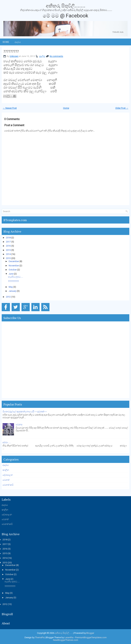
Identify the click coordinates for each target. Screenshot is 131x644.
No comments (56, 56)
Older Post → (122, 108)
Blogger (90, 633)
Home (6, 42)
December (14, 261)
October (13, 270)
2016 (8, 246)
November (14, 266)
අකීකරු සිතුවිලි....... (66, 6)
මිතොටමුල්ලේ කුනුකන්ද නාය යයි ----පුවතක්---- (25, 412)
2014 (8, 254)
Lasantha (69, 637)
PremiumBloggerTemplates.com (91, 637)
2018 (8, 238)
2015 (8, 250)
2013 (8, 258)
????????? (11, 51)
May (11, 287)
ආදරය (18, 42)
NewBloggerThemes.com (66, 640)
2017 (8, 242)
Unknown (14, 56)
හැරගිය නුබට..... (16, 277)
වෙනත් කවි (8, 485)
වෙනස (19, 424)
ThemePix (40, 637)
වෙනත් (6, 480)
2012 (8, 297)
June (11, 274)
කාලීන (42, 56)
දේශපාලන (8, 475)
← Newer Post (10, 108)
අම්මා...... (7, 442)
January (13, 291)
